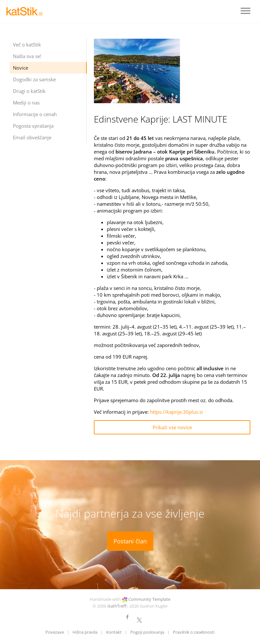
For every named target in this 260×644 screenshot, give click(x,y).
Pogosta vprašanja (33, 126)
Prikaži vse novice (172, 427)
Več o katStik (27, 45)
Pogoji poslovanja (147, 632)
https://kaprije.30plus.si (176, 412)
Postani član (130, 541)
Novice (20, 68)
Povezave (55, 632)
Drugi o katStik (29, 91)
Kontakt (114, 632)
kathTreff (117, 606)
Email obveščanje (32, 137)
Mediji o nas (26, 103)
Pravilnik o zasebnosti (194, 632)
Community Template (149, 599)
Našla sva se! (27, 56)
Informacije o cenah (35, 114)
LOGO (26, 11)
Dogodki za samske (34, 79)
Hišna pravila (85, 632)
